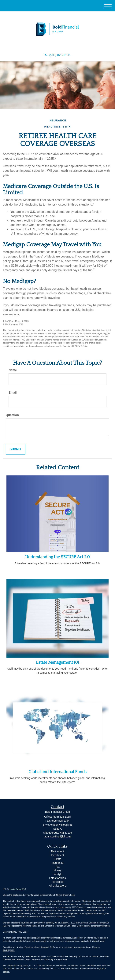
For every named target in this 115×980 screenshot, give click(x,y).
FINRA (6, 950)
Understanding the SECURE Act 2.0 (57, 557)
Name (13, 370)
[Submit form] (15, 449)
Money (57, 870)
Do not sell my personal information (93, 926)
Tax (57, 867)
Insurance (57, 863)
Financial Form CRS (16, 889)
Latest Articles (57, 878)
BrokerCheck (69, 895)
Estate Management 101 (57, 662)
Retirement (57, 851)
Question (12, 415)
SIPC (12, 950)
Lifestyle (57, 874)
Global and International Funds (57, 772)
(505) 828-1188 (57, 55)
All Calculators (57, 886)
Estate (57, 859)
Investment (57, 855)
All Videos (57, 882)
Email (13, 393)
